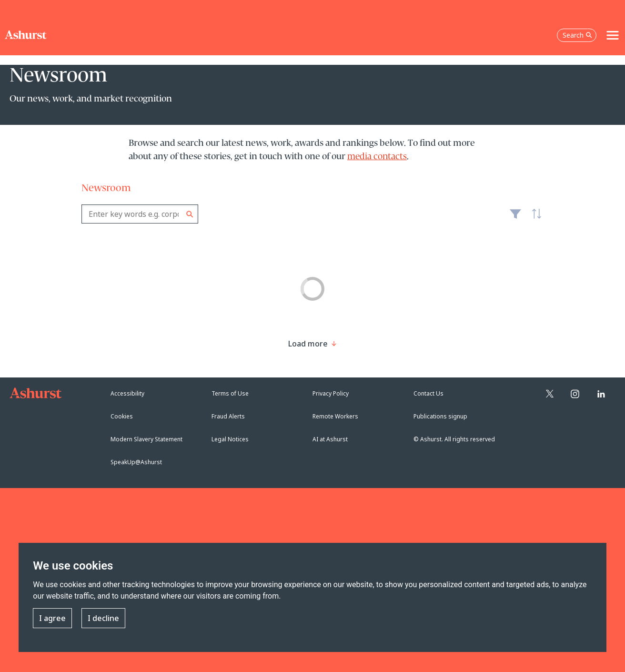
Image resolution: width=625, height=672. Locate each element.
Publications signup (440, 416)
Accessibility (127, 393)
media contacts (377, 157)
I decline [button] (103, 618)
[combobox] (140, 214)
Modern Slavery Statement (146, 439)
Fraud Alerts (228, 416)
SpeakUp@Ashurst (136, 462)
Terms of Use (230, 393)
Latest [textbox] (534, 219)
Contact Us (428, 393)
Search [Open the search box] (577, 35)
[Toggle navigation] (613, 35)
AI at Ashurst (330, 439)
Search (190, 214)
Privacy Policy (331, 393)
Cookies (122, 416)
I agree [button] (52, 618)
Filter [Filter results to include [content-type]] (515, 218)
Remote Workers (335, 416)
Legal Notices (230, 439)
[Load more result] (308, 344)
